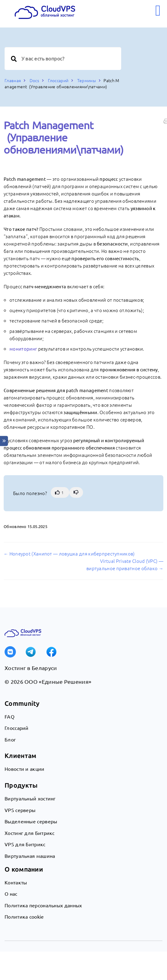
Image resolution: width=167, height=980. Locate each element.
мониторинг (23, 349)
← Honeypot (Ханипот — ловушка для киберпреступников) (69, 554)
